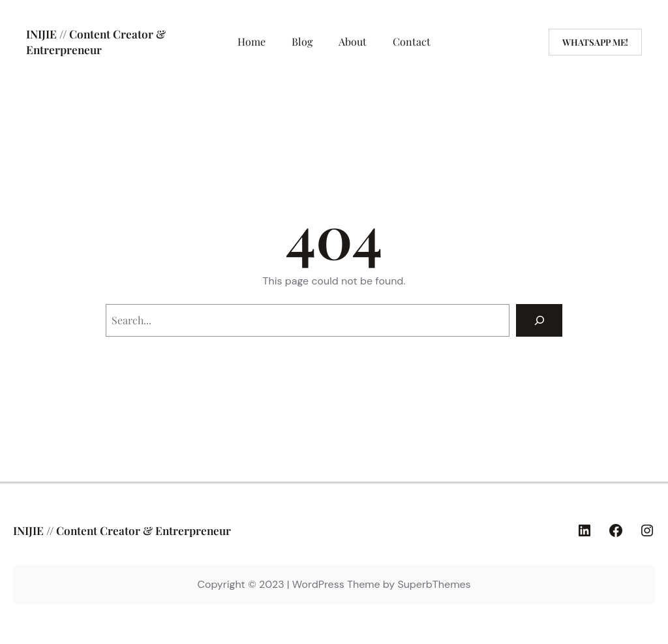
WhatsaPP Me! (595, 42)
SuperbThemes (434, 584)
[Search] (539, 320)
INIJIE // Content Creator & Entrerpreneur (96, 41)
